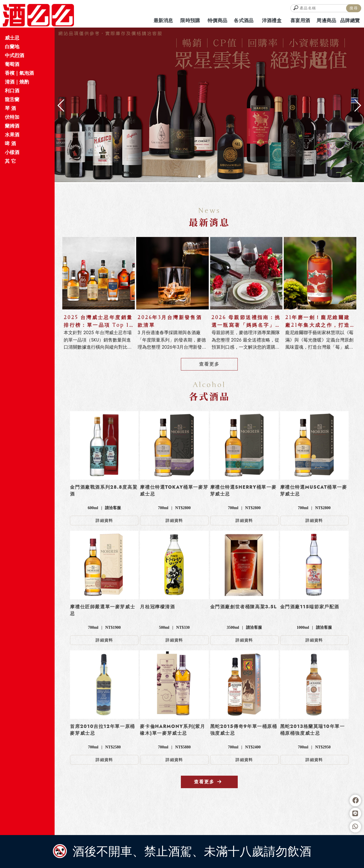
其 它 (10, 161)
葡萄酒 (12, 64)
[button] (199, 176)
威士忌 (12, 38)
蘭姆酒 (12, 126)
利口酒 (12, 91)
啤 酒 (10, 143)
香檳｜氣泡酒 (19, 73)
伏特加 (12, 117)
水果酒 (12, 135)
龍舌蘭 (12, 99)
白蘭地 (12, 47)
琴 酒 (10, 108)
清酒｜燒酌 (17, 82)
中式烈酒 (15, 55)
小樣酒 (12, 152)
